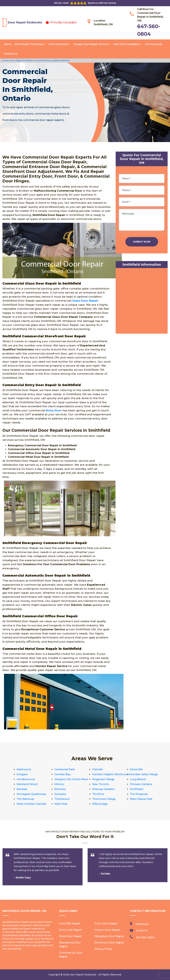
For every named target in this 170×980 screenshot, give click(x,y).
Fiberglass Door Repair (109, 936)
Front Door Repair (106, 924)
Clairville (97, 769)
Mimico (59, 784)
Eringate (22, 774)
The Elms (98, 794)
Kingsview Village (103, 779)
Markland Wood (27, 784)
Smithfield (136, 789)
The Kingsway (139, 794)
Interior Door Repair (107, 930)
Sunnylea (60, 794)
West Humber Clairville (31, 804)
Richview (60, 789)
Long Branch (138, 779)
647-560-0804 (145, 937)
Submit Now (142, 242)
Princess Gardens (141, 784)
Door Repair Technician (29, 44)
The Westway (25, 799)
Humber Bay (62, 774)
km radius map (142, 302)
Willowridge (100, 804)
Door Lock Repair (70, 930)
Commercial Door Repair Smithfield (52, 60)
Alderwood (24, 769)
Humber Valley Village (144, 774)
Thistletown (62, 799)
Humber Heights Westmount (111, 774)
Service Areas (154, 44)
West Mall (61, 804)
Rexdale (22, 789)
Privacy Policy (103, 949)
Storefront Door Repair (109, 943)
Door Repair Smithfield (21, 60)
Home (8, 44)
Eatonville (136, 769)
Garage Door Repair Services (91, 44)
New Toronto (101, 784)
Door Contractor (58, 44)
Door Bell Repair (70, 924)
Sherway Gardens (103, 789)
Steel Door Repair (71, 936)
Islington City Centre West (71, 779)
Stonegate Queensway (31, 794)
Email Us (142, 931)
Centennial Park (65, 769)
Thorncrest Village (104, 799)
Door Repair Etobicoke (83, 975)
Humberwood (26, 779)
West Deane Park (141, 799)
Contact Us (11, 54)
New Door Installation (127, 44)
